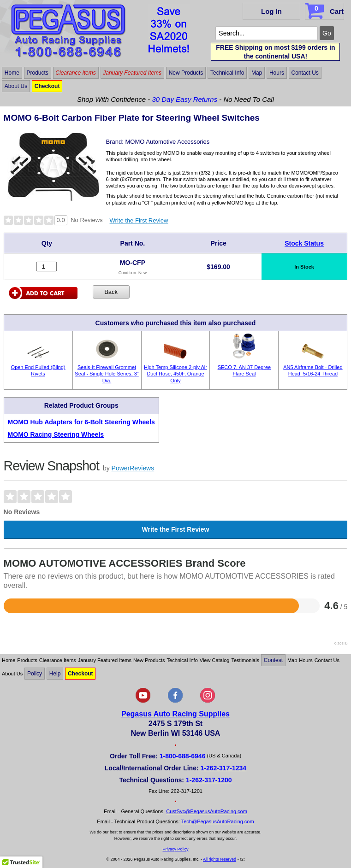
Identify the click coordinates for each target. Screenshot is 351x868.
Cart (325, 10)
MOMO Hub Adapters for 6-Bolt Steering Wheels (81, 422)
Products (37, 73)
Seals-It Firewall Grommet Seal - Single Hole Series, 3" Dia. (107, 374)
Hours (277, 73)
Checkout (47, 86)
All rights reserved (220, 859)
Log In (271, 11)
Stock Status (304, 243)
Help (55, 674)
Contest (273, 660)
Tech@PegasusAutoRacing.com (218, 821)
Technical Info (227, 73)
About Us (16, 86)
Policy (35, 674)
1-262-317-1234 (224, 768)
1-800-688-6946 (183, 756)
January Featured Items (132, 73)
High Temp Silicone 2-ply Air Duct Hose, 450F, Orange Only (175, 374)
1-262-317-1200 (209, 780)
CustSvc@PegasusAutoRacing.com (207, 811)
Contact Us (305, 73)
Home (12, 73)
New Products (186, 73)
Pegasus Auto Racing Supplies (175, 714)
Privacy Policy (175, 849)
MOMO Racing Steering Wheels (56, 434)
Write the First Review (139, 220)
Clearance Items (75, 73)
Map (257, 73)
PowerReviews (133, 468)
